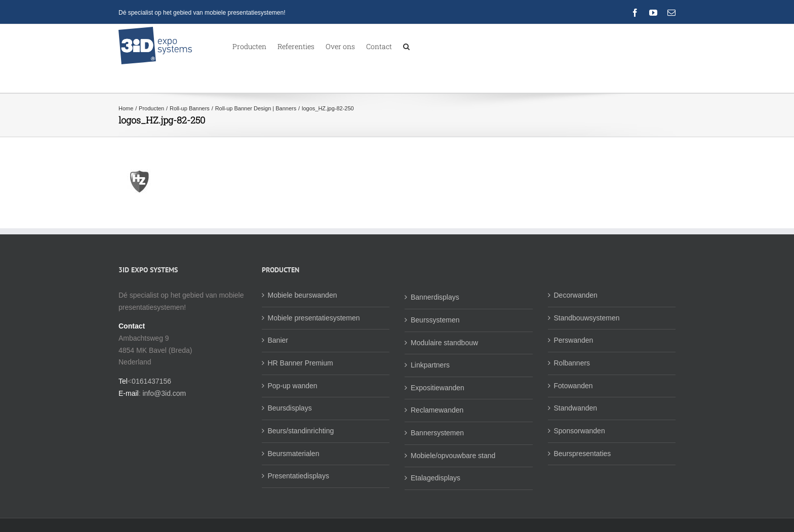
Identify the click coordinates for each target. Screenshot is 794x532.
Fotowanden (573, 386)
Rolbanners (572, 363)
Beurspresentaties (583, 454)
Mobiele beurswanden (303, 295)
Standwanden (576, 408)
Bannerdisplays (435, 297)
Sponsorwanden (580, 431)
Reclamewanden (437, 410)
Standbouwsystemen (587, 318)
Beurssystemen (435, 320)
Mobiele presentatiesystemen (314, 318)
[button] (406, 46)
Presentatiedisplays (299, 476)
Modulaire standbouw (444, 343)
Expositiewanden (438, 388)
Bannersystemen (437, 433)
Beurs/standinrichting (301, 431)
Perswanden (574, 340)
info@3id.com (164, 393)
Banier (278, 340)
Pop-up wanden (293, 386)
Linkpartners (430, 365)
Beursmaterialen (294, 454)
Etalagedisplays (435, 478)
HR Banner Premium (301, 363)
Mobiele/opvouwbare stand (453, 456)
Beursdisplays (290, 408)
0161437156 (151, 381)
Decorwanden (576, 295)
